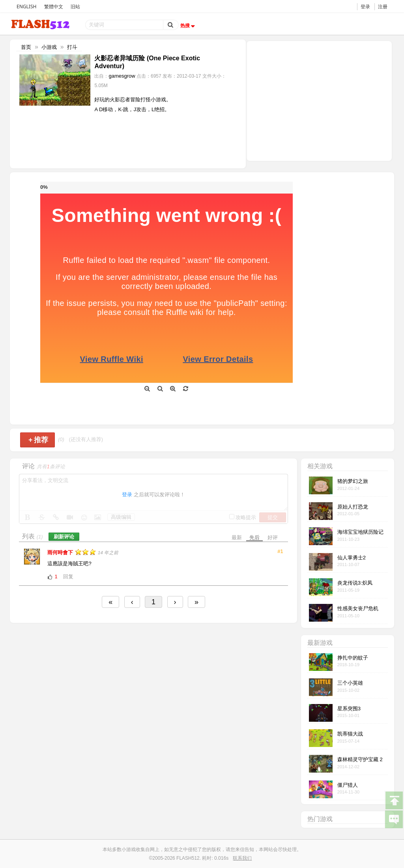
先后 (254, 537)
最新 (237, 537)
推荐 (38, 440)
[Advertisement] (319, 100)
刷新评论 (64, 537)
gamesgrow (122, 76)
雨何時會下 (61, 552)
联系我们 (242, 858)
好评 (273, 537)
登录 (365, 7)
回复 (68, 576)
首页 (26, 47)
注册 (383, 7)
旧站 (75, 7)
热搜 (189, 26)
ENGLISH (26, 7)
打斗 (72, 47)
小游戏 (49, 47)
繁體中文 (54, 7)
